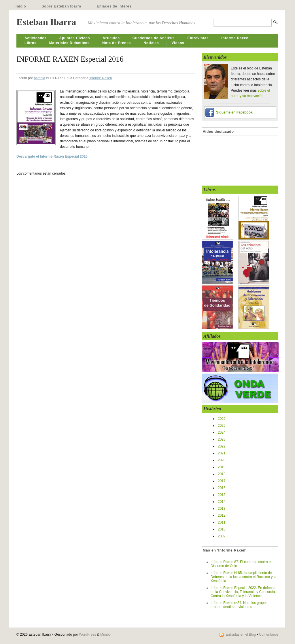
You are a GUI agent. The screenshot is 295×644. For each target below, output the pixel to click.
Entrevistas (198, 38)
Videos (178, 43)
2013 (222, 509)
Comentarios (269, 634)
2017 (222, 481)
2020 (222, 460)
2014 (222, 502)
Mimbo (105, 634)
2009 (222, 536)
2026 (222, 419)
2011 (222, 522)
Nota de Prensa (117, 43)
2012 (222, 515)
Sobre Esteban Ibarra (61, 6)
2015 (222, 495)
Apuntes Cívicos (75, 38)
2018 (222, 474)
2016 (222, 488)
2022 (222, 446)
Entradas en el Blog (241, 634)
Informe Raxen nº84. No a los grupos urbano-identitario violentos (239, 605)
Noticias (151, 43)
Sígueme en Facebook (234, 112)
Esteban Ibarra (46, 22)
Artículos (111, 38)
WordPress (87, 634)
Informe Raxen (235, 38)
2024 (222, 433)
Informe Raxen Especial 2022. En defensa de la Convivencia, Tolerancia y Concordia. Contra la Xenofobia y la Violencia (243, 592)
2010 (222, 529)
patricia (40, 78)
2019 (222, 467)
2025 (222, 426)
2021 (222, 453)
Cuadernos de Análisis (154, 38)
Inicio (21, 6)
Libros (31, 43)
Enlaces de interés (114, 6)
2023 (222, 439)
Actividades (36, 38)
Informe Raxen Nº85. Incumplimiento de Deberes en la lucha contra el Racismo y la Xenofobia (243, 577)
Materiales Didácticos (69, 43)
